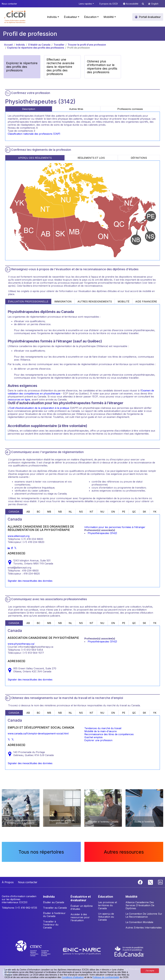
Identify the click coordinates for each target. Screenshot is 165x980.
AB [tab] (28, 512)
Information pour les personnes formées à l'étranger (115, 527)
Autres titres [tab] (76, 109)
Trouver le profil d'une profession (87, 45)
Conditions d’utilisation (73, 977)
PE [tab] (124, 512)
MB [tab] (49, 512)
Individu (20, 45)
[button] (15, 17)
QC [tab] (134, 512)
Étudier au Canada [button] (54, 902)
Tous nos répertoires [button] (41, 852)
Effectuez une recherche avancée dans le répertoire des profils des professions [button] (60, 67)
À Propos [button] (8, 882)
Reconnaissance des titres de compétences (109, 734)
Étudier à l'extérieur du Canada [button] (54, 915)
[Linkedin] (160, 882)
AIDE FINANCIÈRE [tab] (146, 302)
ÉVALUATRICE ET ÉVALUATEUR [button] (81, 898)
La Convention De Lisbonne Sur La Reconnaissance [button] (144, 915)
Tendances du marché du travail (103, 728)
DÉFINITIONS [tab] (139, 158)
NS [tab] (81, 512)
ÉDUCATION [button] (106, 897)
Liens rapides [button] (85, 4)
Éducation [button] (90, 17)
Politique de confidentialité (106, 977)
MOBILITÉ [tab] (124, 302)
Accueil (8, 45)
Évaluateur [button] (70, 17)
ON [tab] (113, 512)
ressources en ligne (19, 400)
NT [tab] (91, 512)
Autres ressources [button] (124, 852)
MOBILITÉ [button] (131, 897)
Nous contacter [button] (9, 4)
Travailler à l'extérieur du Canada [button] (51, 925)
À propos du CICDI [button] (108, 4)
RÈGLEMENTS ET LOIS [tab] (91, 158)
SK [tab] (144, 512)
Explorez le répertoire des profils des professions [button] (22, 67)
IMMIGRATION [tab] (63, 302)
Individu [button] (52, 17)
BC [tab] (38, 512)
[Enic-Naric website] (82, 951)
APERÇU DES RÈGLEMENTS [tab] (35, 158)
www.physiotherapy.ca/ (21, 644)
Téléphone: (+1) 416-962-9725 (19, 908)
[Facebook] (141, 882)
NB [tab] (60, 512)
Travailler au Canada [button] (55, 908)
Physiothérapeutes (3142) (102, 533)
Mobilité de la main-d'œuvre (101, 731)
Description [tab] (29, 109)
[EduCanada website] (129, 951)
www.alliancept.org (19, 536)
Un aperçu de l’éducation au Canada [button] (106, 917)
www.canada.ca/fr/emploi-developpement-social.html (38, 733)
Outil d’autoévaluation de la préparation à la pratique (39, 408)
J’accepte (150, 971)
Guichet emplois (93, 737)
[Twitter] (151, 882)
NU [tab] (102, 512)
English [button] (155, 4)
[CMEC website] (37, 951)
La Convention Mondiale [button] (139, 922)
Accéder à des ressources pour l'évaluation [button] (80, 917)
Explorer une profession (98, 740)
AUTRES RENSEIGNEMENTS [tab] (95, 302)
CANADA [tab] (14, 512)
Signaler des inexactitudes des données (30, 581)
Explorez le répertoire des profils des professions (36, 48)
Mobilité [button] (109, 17)
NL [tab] (70, 512)
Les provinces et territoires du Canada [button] (108, 905)
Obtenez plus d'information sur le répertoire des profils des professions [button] (102, 67)
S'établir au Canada (39, 45)
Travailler (59, 45)
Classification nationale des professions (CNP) (34, 134)
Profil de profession (79, 48)
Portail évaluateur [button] (150, 17)
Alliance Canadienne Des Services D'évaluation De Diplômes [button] (140, 905)
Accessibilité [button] (132, 4)
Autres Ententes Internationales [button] (144, 928)
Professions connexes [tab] (130, 109)
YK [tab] (155, 512)
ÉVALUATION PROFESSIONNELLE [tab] (28, 302)
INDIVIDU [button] (49, 897)
